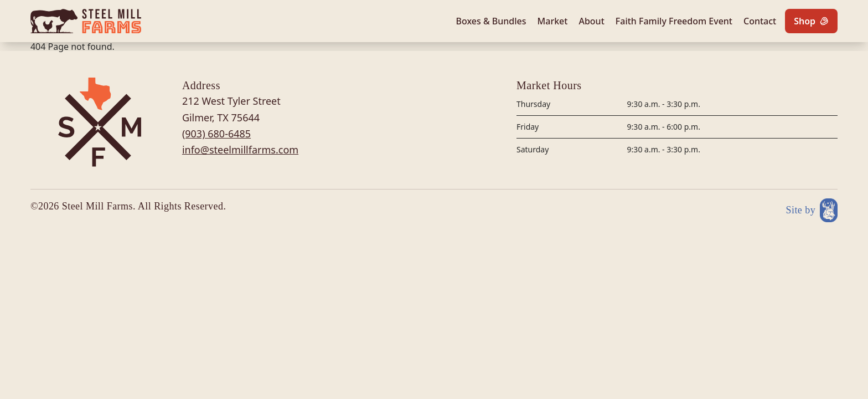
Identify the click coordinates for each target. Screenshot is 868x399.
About (591, 21)
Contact (760, 21)
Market (553, 21)
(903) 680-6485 (216, 134)
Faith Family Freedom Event (674, 21)
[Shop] (811, 21)
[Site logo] (86, 21)
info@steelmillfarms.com (240, 150)
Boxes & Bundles (491, 21)
